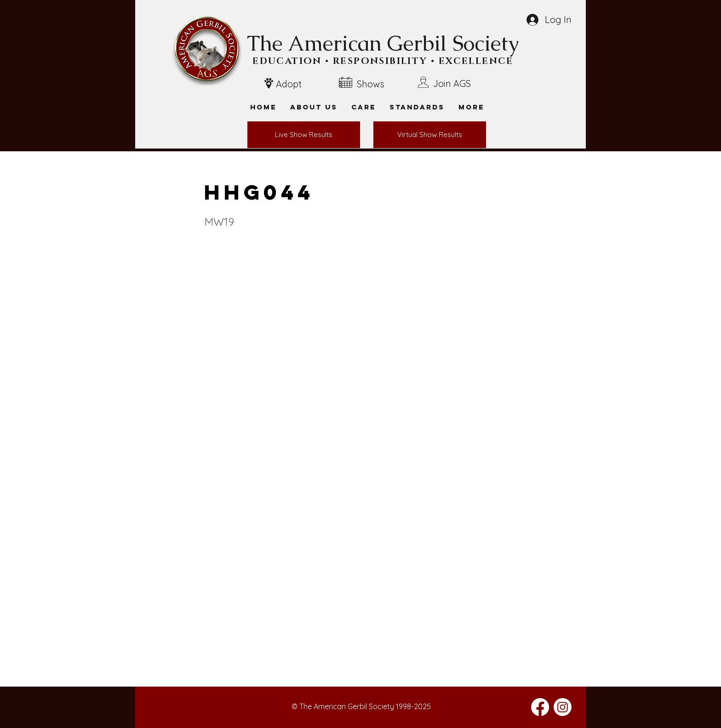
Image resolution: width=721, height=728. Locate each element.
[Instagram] (563, 707)
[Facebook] (540, 707)
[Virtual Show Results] (430, 135)
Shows (371, 84)
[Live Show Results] (304, 135)
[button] (471, 107)
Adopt (289, 84)
